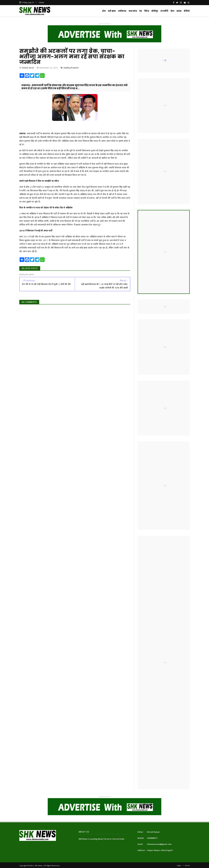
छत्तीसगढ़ (122, 11)
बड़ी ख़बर (112, 11)
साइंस (179, 11)
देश (141, 11)
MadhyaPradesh (71, 68)
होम (104, 11)
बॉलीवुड (155, 11)
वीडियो (187, 11)
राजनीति (164, 11)
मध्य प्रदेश (133, 11)
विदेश (147, 11)
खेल (172, 11)
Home (42, 2)
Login (179, 865)
